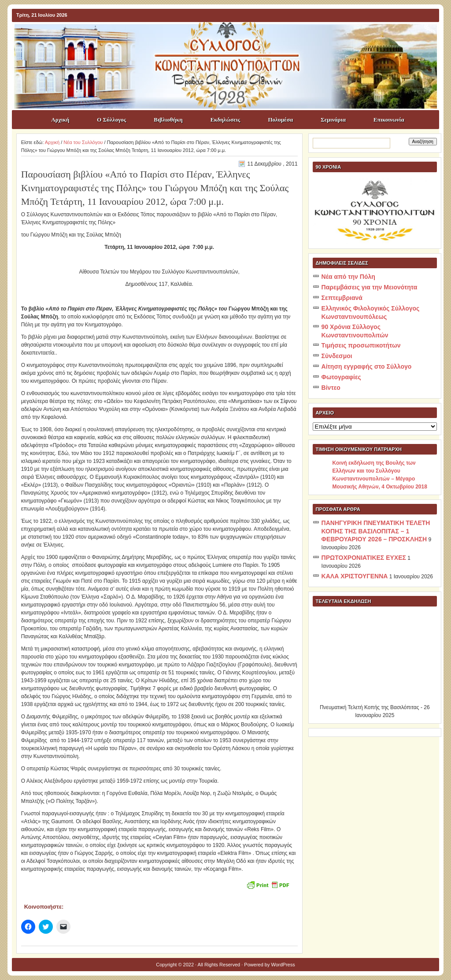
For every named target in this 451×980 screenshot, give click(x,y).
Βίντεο (331, 388)
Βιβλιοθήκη (168, 120)
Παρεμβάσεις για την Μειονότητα (370, 287)
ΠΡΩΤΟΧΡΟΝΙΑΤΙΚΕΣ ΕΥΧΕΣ (364, 558)
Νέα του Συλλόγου (83, 142)
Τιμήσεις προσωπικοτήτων (361, 345)
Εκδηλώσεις (225, 120)
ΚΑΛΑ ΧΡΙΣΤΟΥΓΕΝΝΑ (355, 576)
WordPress (283, 965)
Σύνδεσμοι (337, 356)
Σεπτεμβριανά (342, 298)
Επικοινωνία (389, 120)
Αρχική (60, 120)
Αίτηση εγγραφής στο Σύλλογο (367, 366)
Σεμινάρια (333, 120)
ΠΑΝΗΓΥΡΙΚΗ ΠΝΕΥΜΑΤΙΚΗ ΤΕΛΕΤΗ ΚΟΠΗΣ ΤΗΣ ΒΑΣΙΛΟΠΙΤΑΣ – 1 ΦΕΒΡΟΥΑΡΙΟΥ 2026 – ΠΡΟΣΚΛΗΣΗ (376, 531)
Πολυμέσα (280, 120)
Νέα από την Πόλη (348, 277)
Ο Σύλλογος (111, 120)
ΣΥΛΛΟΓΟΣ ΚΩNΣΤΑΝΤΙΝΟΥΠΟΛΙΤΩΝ (230, 38)
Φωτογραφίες (341, 377)
